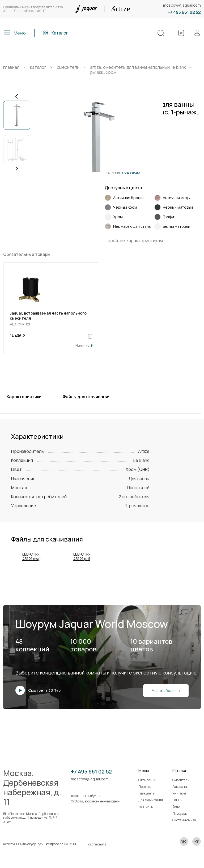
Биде (176, 807)
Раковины (180, 787)
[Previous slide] (17, 96)
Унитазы (179, 793)
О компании (147, 780)
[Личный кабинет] (197, 33)
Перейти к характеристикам (134, 240)
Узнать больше (166, 691)
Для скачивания (151, 800)
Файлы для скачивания (87, 397)
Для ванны (139, 479)
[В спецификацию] (90, 336)
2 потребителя (134, 497)
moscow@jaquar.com (182, 5)
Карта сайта (97, 844)
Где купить (146, 793)
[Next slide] (17, 169)
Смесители (181, 780)
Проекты (145, 787)
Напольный (138, 488)
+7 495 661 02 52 (184, 12)
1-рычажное (137, 506)
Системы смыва (184, 820)
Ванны (177, 800)
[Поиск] (161, 33)
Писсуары (180, 813)
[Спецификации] (181, 33)
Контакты (146, 807)
